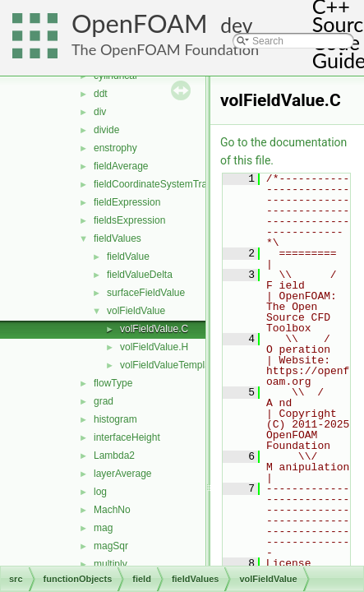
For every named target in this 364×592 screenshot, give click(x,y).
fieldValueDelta (140, 275)
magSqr (111, 546)
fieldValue (128, 257)
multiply (111, 564)
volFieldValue (136, 311)
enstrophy (115, 148)
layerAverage (123, 474)
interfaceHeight (127, 437)
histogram (115, 419)
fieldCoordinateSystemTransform (166, 184)
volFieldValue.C (154, 329)
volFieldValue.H (154, 347)
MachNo (112, 510)
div (100, 112)
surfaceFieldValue (146, 293)
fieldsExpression (129, 220)
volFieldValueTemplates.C (177, 365)
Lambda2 (114, 456)
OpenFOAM (140, 23)
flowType (113, 383)
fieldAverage (121, 166)
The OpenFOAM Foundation (165, 49)
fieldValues (117, 238)
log (100, 492)
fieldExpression (127, 202)
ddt (101, 94)
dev (236, 25)
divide (106, 130)
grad (104, 401)
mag (103, 528)
